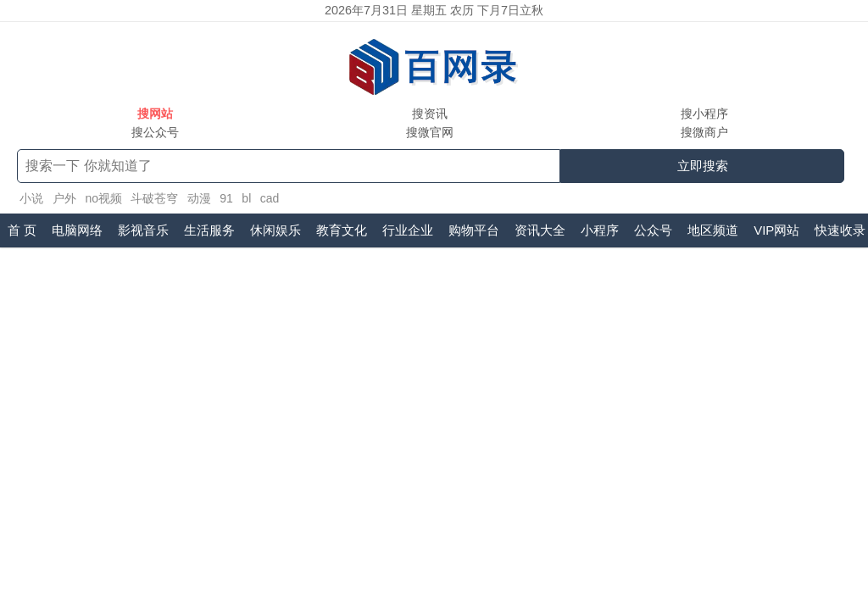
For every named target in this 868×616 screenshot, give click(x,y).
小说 (31, 198)
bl (246, 198)
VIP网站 (776, 230)
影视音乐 (143, 230)
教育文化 (342, 230)
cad (270, 198)
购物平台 (474, 230)
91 (226, 198)
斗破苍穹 (154, 198)
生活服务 (209, 230)
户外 (64, 198)
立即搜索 (703, 166)
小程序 (600, 230)
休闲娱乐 (275, 230)
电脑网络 (77, 230)
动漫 (199, 198)
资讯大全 (540, 230)
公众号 (653, 230)
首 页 (22, 230)
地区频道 (713, 230)
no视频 (103, 198)
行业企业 (408, 230)
